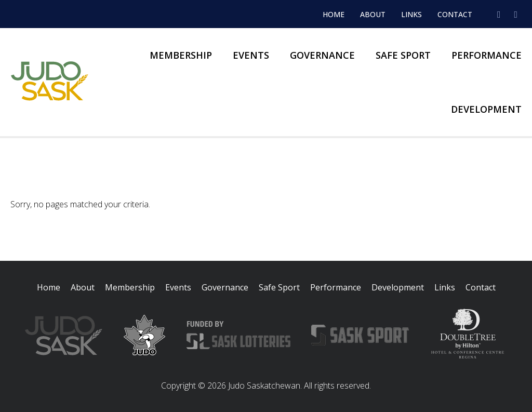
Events (251, 55)
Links (411, 14)
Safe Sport (403, 55)
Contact (455, 14)
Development (486, 109)
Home (334, 14)
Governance (322, 55)
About (373, 14)
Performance (487, 55)
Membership (181, 55)
